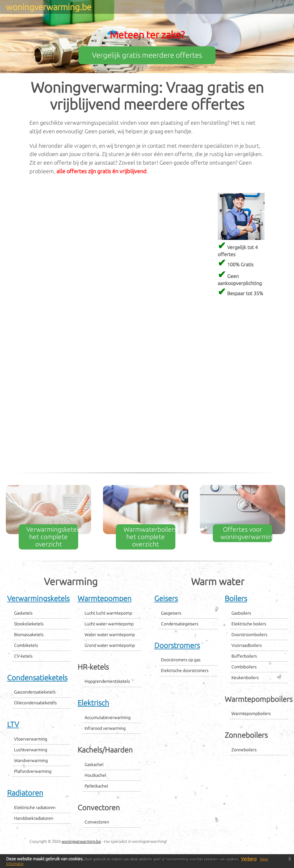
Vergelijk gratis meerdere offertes (147, 55)
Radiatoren (25, 793)
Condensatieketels (37, 678)
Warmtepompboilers (251, 714)
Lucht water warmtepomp (109, 624)
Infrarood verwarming (105, 728)
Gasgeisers (171, 613)
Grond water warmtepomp (110, 645)
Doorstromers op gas (181, 660)
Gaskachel (94, 764)
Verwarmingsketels (38, 598)
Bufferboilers (244, 656)
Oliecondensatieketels (35, 703)
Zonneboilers (244, 750)
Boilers (236, 598)
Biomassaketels (29, 635)
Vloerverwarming (31, 739)
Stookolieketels (29, 624)
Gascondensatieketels (35, 692)
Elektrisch (93, 703)
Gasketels (23, 613)
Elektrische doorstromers (185, 671)
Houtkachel (95, 775)
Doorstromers (177, 645)
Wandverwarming (31, 760)
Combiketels (26, 645)
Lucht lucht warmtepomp (108, 613)
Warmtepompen (105, 598)
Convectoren (97, 822)
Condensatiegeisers (180, 624)
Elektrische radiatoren (35, 807)
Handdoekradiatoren (34, 818)
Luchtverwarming (31, 750)
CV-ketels (23, 656)
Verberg (249, 859)
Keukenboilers (245, 678)
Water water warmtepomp (110, 635)
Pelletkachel (96, 786)
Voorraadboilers (247, 645)
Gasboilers (241, 613)
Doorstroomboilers (249, 635)
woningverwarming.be (81, 841)
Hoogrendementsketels (107, 681)
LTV (13, 724)
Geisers (166, 598)
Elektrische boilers (249, 624)
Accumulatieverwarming (108, 717)
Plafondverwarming (33, 771)
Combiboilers (244, 667)
